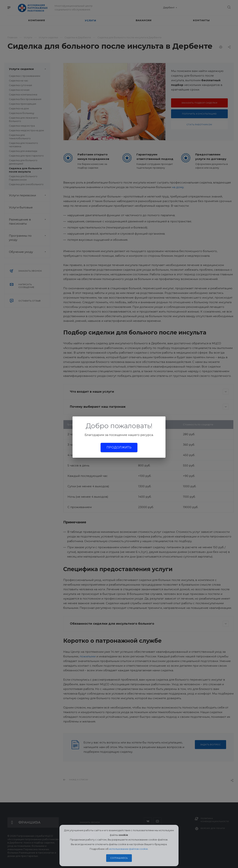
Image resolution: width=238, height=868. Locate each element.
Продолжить (119, 447)
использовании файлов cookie (128, 849)
